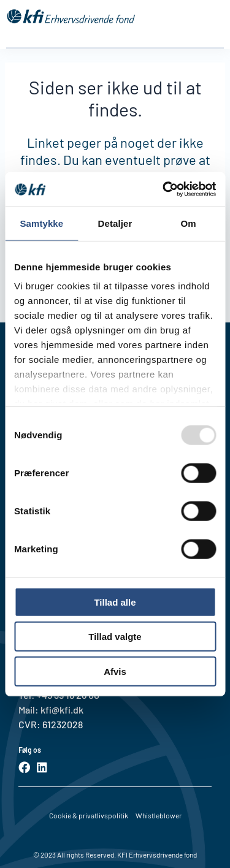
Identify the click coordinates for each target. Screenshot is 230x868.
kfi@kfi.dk (61, 710)
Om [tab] (189, 223)
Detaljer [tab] (115, 223)
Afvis (115, 671)
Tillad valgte (115, 637)
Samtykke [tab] (41, 223)
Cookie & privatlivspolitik (89, 815)
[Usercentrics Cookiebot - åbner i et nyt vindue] (164, 189)
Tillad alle (115, 602)
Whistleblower (159, 815)
